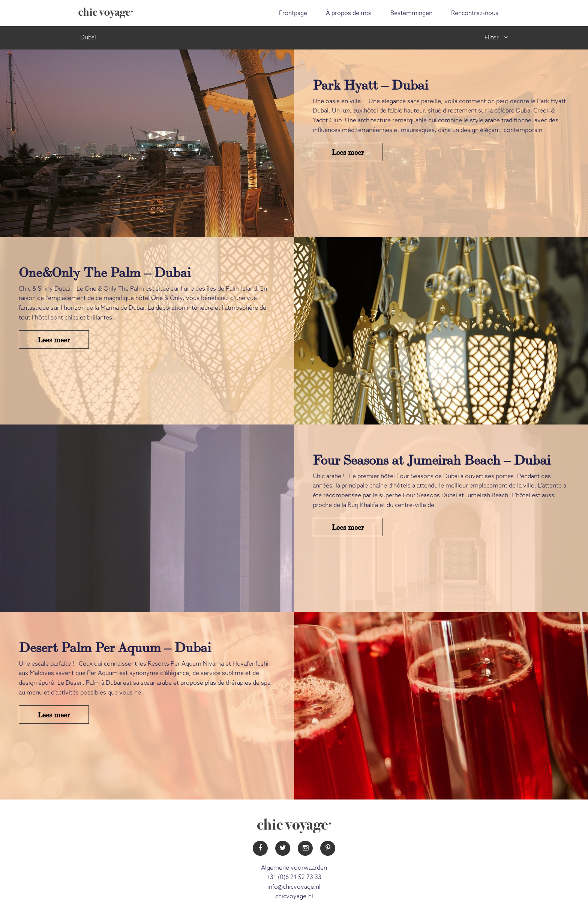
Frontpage (293, 13)
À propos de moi (349, 13)
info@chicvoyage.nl (294, 887)
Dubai (88, 37)
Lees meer (348, 152)
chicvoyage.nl (294, 896)
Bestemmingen (411, 13)
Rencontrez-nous (475, 13)
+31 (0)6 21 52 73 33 (294, 877)
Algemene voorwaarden (294, 868)
